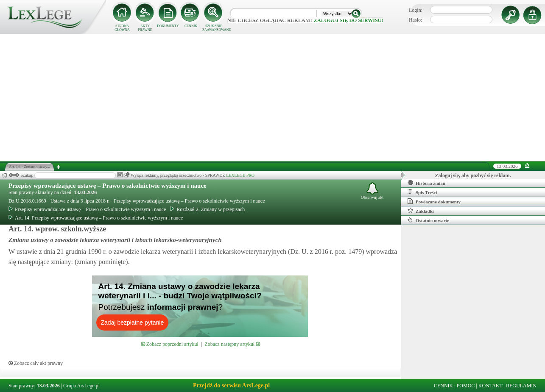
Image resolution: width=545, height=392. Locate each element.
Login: (416, 10)
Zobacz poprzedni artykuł (170, 344)
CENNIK (191, 26)
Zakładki (421, 211)
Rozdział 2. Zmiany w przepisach (207, 209)
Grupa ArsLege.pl (81, 386)
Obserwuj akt (372, 191)
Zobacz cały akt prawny (36, 363)
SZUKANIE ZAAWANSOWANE (214, 28)
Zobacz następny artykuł (232, 344)
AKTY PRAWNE (145, 28)
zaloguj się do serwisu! (348, 20)
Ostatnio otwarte (428, 220)
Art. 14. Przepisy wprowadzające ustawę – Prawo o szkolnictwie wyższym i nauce (96, 218)
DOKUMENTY (168, 26)
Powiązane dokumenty (434, 201)
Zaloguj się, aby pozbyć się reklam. (473, 175)
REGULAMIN (521, 386)
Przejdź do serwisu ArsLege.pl (231, 385)
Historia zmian (426, 183)
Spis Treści (422, 192)
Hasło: (415, 20)
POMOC (466, 386)
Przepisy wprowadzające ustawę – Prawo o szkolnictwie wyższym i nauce (108, 186)
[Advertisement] (273, 97)
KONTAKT (490, 386)
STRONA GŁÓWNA (122, 28)
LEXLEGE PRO (240, 175)
